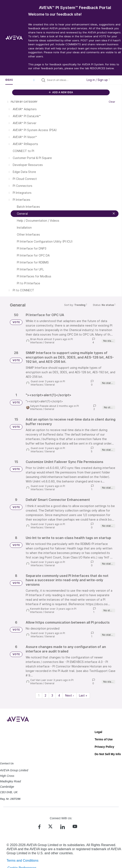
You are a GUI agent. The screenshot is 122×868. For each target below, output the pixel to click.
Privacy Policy (104, 747)
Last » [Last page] (83, 695)
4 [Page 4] (59, 695)
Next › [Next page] (70, 695)
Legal (98, 732)
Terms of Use (104, 739)
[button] (34, 80)
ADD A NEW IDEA (61, 92)
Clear (112, 102)
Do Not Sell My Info (108, 754)
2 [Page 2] (45, 695)
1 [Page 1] (39, 695)
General (49, 342)
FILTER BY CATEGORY (22, 102)
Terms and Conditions (23, 861)
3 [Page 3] (52, 695)
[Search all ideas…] (64, 80)
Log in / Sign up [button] (98, 80)
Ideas (9, 80)
